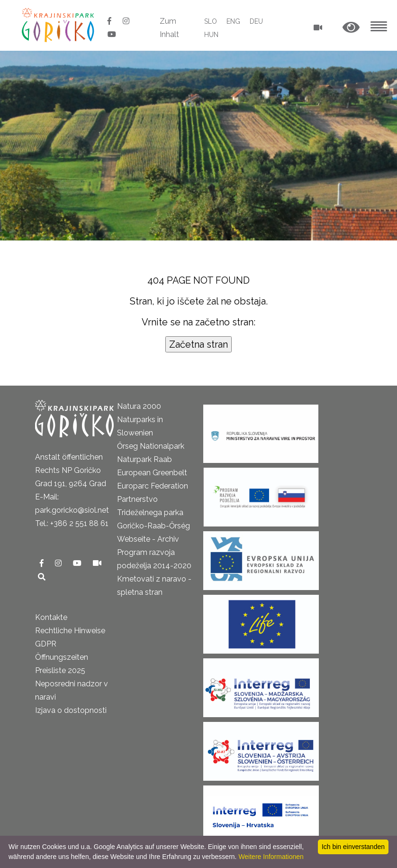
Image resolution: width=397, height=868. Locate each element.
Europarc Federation (153, 486)
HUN (211, 35)
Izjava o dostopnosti (71, 710)
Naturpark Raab (144, 459)
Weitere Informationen (271, 857)
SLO (211, 21)
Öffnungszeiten (62, 657)
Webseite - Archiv (148, 539)
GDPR (46, 644)
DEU (256, 21)
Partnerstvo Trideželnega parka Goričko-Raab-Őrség (153, 512)
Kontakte (51, 617)
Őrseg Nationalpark (151, 446)
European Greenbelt (152, 473)
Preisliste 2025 (60, 670)
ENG (233, 21)
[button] (351, 28)
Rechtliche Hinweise (70, 631)
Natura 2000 (139, 406)
